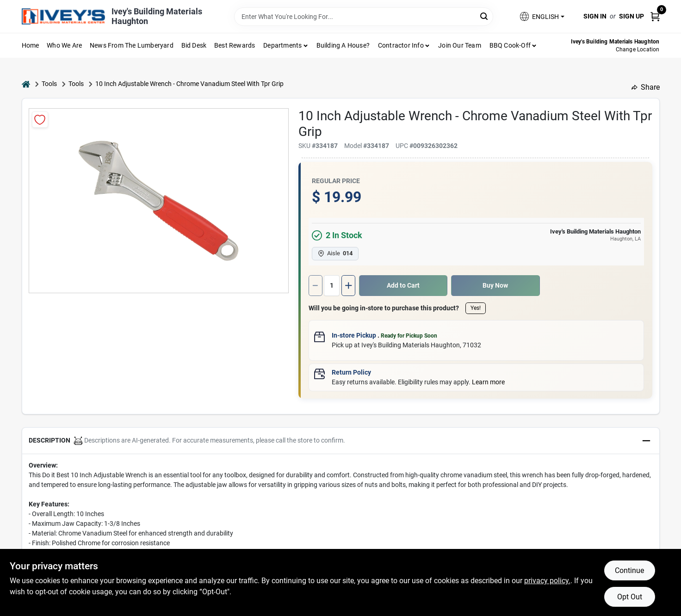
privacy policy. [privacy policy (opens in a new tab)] (547, 581)
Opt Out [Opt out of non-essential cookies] (630, 597)
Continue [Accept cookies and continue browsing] (629, 570)
